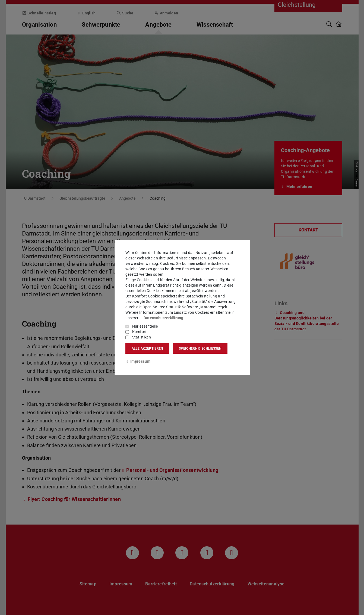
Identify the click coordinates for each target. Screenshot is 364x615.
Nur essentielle (145, 326)
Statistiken (142, 337)
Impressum (138, 361)
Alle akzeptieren (147, 349)
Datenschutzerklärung (162, 318)
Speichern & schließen (200, 349)
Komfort (140, 332)
